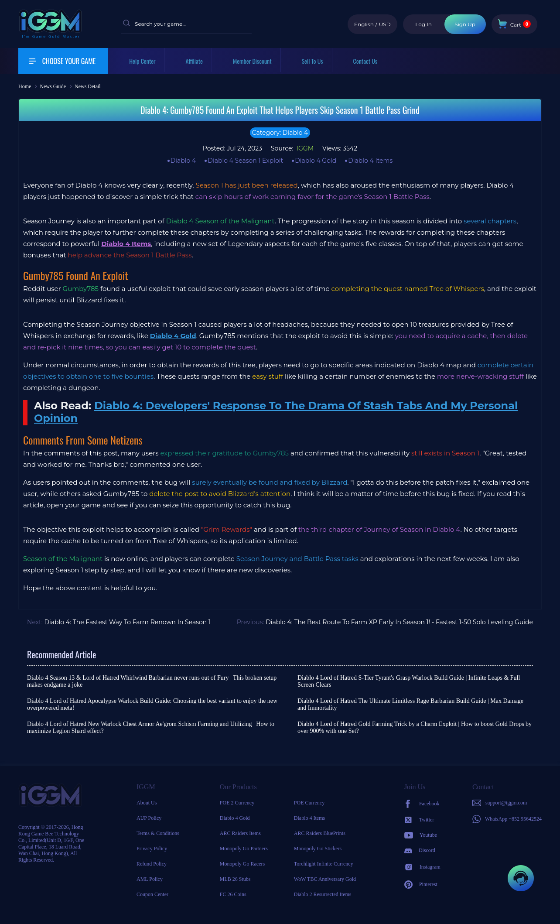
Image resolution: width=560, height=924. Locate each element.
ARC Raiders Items (240, 833)
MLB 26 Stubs (235, 879)
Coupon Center (152, 894)
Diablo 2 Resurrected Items (323, 894)
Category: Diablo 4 (280, 133)
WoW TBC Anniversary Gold (325, 879)
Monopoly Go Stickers (318, 849)
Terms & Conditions (158, 833)
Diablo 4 (183, 161)
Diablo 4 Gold (316, 161)
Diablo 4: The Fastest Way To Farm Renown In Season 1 (127, 622)
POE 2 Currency (237, 803)
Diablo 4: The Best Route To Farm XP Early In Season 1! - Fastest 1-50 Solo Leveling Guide (399, 622)
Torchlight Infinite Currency (324, 864)
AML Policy (150, 879)
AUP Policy (149, 818)
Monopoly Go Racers (242, 864)
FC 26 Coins (233, 894)
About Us (147, 803)
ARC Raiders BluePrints (320, 833)
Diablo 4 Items (370, 161)
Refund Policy (152, 864)
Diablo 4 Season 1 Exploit (245, 161)
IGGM (304, 148)
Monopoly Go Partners (244, 849)
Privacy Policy (152, 849)
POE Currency (309, 803)
